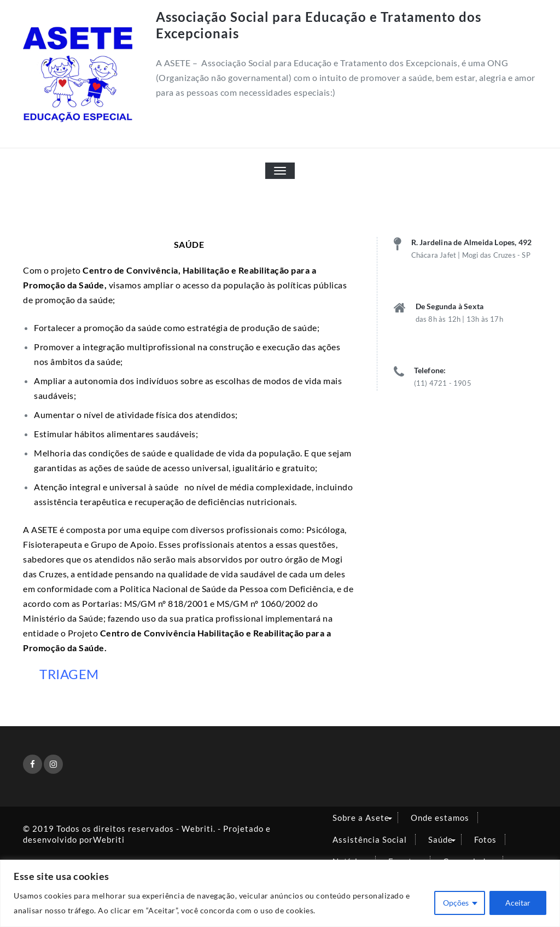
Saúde (441, 839)
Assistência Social (370, 839)
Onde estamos (440, 818)
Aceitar (518, 903)
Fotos (485, 839)
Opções (456, 903)
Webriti (109, 839)
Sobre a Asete (361, 818)
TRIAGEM (69, 674)
